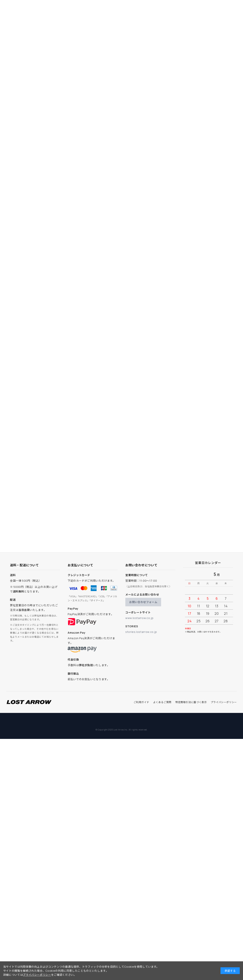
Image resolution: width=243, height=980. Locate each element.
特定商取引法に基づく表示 (191, 702)
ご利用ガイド (141, 702)
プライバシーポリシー (224, 702)
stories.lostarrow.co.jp (141, 632)
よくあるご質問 (162, 702)
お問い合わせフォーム (143, 602)
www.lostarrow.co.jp (139, 618)
